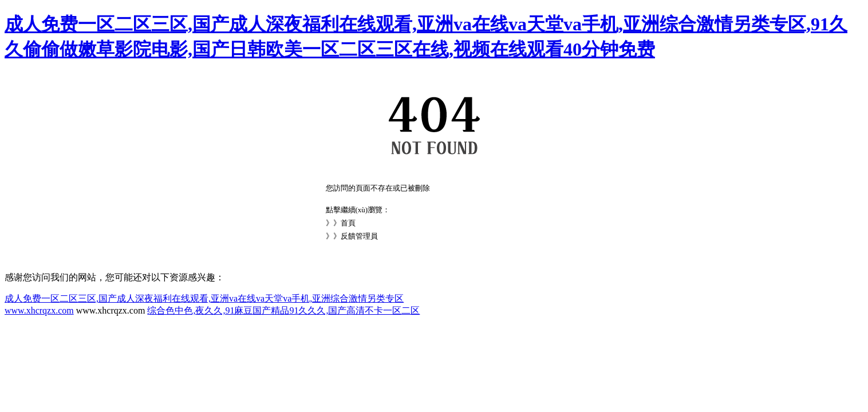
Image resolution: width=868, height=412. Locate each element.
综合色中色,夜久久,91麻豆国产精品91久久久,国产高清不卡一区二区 (283, 310)
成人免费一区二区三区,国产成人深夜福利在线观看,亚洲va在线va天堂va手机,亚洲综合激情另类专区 (204, 298)
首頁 (348, 223)
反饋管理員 (359, 236)
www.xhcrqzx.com (39, 310)
